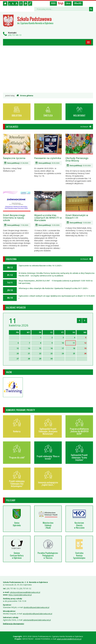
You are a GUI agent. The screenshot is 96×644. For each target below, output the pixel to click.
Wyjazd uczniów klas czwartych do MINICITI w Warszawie (48, 218)
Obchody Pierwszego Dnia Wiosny (77, 159)
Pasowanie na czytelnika (48, 158)
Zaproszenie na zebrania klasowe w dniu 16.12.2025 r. (40, 266)
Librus (68, 3)
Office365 (78, 3)
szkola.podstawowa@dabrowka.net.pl (25, 592)
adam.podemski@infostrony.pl (69, 639)
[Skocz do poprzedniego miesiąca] (79, 321)
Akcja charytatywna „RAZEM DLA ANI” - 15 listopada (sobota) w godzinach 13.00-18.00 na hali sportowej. (56, 282)
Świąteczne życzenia (14, 158)
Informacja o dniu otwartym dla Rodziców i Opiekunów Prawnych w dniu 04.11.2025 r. (53, 288)
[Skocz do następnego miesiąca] (85, 321)
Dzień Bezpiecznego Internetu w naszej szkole (14, 218)
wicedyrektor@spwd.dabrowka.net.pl (37, 614)
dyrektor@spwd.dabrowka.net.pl (36, 607)
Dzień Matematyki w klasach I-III (77, 216)
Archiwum (86, 127)
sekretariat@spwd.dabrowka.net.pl (37, 620)
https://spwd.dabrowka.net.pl (20, 595)
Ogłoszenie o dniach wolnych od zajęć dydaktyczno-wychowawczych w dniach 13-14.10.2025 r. (57, 297)
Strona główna (25, 95)
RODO (53, 3)
